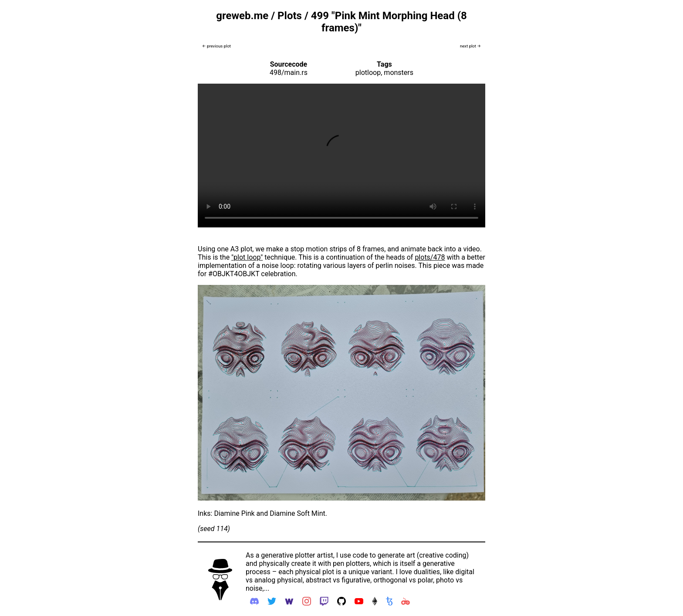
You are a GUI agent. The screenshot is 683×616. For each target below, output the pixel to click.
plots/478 (430, 257)
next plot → (470, 46)
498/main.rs (289, 73)
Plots (290, 16)
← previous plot (216, 46)
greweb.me (242, 16)
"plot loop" (247, 257)
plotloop (368, 73)
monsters (399, 73)
